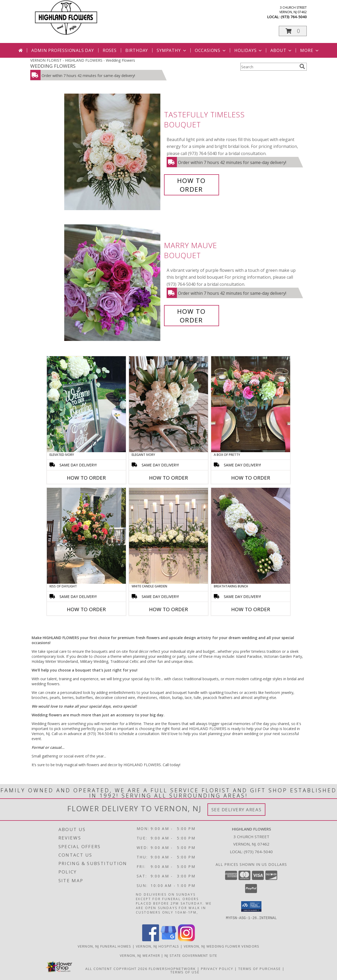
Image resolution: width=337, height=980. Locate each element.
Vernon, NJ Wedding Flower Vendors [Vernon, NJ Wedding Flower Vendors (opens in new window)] (222, 946)
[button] (293, 31)
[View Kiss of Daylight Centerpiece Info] (86, 536)
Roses (110, 50)
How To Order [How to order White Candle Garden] (168, 609)
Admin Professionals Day (63, 50)
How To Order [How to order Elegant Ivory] (168, 478)
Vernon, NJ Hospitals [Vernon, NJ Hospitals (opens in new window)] (158, 946)
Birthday (137, 50)
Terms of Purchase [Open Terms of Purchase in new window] (260, 968)
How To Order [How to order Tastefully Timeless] (191, 185)
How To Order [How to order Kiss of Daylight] (86, 609)
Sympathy (172, 50)
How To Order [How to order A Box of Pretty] (251, 478)
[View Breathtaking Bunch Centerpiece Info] (251, 536)
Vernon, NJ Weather (140, 955)
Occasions (211, 50)
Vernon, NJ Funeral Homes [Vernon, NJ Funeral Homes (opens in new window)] (105, 946)
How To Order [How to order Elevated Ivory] (86, 478)
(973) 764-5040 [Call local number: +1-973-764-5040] (294, 17)
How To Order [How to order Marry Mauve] (191, 316)
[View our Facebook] (151, 940)
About (281, 50)
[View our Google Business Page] (168, 940)
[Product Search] (269, 67)
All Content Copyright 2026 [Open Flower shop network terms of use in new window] (116, 968)
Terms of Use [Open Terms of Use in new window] (185, 972)
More (310, 50)
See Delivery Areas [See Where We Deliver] (237, 810)
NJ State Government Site (191, 955)
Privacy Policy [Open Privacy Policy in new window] (217, 968)
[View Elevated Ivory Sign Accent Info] (86, 404)
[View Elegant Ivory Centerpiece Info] (168, 404)
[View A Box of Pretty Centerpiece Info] (251, 404)
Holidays (249, 50)
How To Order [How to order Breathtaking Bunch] (251, 609)
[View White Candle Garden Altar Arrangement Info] (168, 536)
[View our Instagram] (186, 940)
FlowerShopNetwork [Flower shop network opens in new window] (172, 968)
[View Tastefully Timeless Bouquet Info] (113, 152)
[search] (302, 66)
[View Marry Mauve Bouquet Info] (113, 283)
